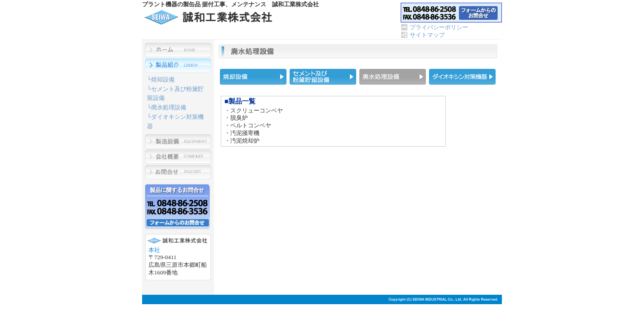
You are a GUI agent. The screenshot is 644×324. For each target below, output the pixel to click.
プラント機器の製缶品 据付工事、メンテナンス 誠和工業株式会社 (210, 17)
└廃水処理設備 (167, 107)
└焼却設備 (161, 79)
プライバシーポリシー (439, 27)
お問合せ (451, 13)
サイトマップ (427, 35)
